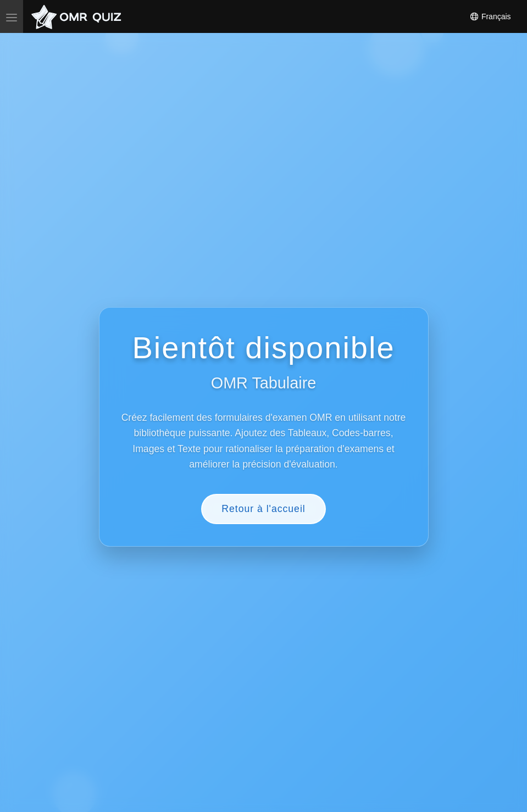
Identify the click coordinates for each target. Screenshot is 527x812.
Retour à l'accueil (263, 509)
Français (490, 16)
